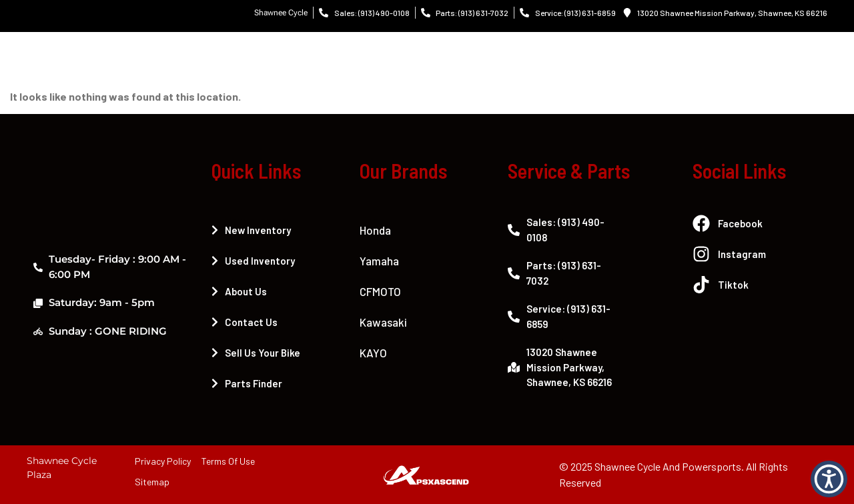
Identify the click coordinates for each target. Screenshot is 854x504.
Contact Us (245, 322)
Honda (375, 230)
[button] (829, 479)
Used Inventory (253, 261)
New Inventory (251, 230)
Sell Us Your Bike (256, 353)
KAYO (373, 353)
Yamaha (379, 261)
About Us (239, 291)
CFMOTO (380, 291)
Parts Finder (247, 383)
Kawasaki (383, 322)
